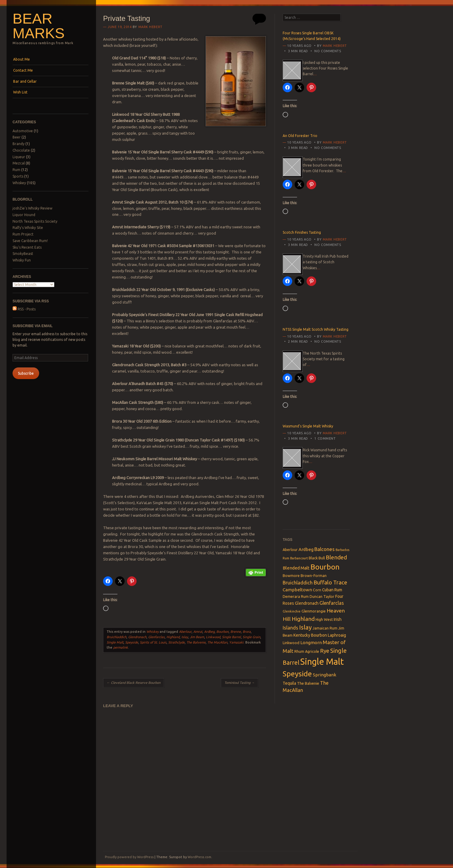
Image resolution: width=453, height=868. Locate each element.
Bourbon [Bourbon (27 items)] (325, 567)
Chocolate (21, 150)
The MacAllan (217, 642)
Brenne (236, 632)
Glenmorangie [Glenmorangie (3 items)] (314, 611)
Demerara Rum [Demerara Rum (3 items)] (296, 596)
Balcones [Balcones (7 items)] (325, 549)
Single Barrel (231, 637)
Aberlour (185, 632)
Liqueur (19, 157)
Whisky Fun (22, 260)
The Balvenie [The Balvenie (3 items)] (308, 683)
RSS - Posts (24, 309)
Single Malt (115, 642)
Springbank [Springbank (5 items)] (325, 675)
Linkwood (213, 637)
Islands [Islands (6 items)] (290, 628)
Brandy (19, 144)
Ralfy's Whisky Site (28, 228)
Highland (173, 637)
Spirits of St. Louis (153, 642)
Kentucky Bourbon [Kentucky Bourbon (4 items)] (310, 635)
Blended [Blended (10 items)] (336, 557)
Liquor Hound (24, 215)
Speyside (132, 642)
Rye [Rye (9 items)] (325, 651)
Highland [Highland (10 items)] (303, 619)
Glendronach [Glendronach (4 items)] (307, 603)
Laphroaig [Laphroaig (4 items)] (337, 635)
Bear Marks (39, 26)
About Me (22, 59)
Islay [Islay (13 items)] (305, 627)
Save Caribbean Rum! (30, 241)
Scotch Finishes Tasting (302, 232)
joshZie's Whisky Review (32, 208)
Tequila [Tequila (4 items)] (289, 683)
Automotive (23, 131)
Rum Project (23, 234)
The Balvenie (196, 642)
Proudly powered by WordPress (129, 857)
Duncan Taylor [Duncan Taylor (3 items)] (322, 596)
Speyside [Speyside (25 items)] (297, 674)
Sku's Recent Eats (27, 247)
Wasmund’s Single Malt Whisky (308, 426)
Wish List (20, 92)
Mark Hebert (150, 27)
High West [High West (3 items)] (324, 619)
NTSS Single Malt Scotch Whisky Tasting (316, 329)
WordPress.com (199, 857)
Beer (17, 137)
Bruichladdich (117, 637)
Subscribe (26, 373)
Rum (16, 170)
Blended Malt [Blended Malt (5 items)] (296, 568)
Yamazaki (236, 642)
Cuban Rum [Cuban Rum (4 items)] (332, 590)
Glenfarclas (156, 637)
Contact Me (23, 70)
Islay (185, 637)
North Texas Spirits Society (35, 221)
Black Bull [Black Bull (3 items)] (317, 558)
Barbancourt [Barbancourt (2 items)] (299, 558)
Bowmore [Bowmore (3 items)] (291, 575)
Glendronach (137, 637)
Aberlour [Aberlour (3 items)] (290, 550)
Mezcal (19, 163)
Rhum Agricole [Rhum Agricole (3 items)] (307, 651)
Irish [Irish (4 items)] (338, 619)
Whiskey (19, 183)
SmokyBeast (23, 254)
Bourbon (222, 632)
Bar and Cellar (25, 81)
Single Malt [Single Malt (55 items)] (322, 662)
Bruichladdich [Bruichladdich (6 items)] (298, 583)
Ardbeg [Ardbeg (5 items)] (306, 549)
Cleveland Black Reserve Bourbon (134, 683)
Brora (247, 632)
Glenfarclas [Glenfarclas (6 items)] (332, 603)
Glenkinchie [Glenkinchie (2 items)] (292, 611)
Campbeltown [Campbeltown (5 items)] (297, 590)
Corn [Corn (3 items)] (317, 590)
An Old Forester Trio (300, 136)
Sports (18, 176)
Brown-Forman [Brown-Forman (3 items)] (314, 575)
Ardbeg (209, 632)
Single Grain (251, 637)
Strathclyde (176, 642)
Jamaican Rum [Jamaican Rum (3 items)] (325, 628)
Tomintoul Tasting (239, 683)
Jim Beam (197, 637)
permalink (121, 647)
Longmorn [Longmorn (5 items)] (311, 642)
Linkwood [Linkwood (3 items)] (291, 643)
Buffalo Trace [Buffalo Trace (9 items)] (330, 582)
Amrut (198, 632)
